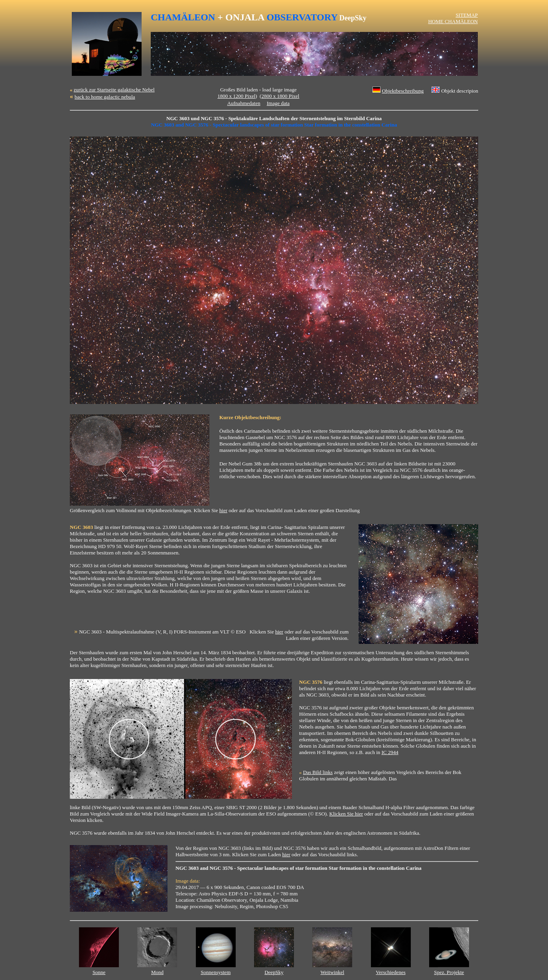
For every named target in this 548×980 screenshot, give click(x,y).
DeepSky (274, 972)
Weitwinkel (332, 972)
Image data (278, 103)
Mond (157, 972)
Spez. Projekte (449, 972)
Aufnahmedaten (244, 103)
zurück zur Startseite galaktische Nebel (114, 90)
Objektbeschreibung (403, 91)
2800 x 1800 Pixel (280, 96)
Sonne (99, 972)
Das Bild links (318, 772)
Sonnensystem (216, 972)
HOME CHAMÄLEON (453, 21)
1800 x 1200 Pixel (236, 96)
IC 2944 (390, 752)
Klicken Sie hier (346, 814)
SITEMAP (467, 15)
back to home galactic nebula (105, 97)
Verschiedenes (390, 972)
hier (223, 510)
